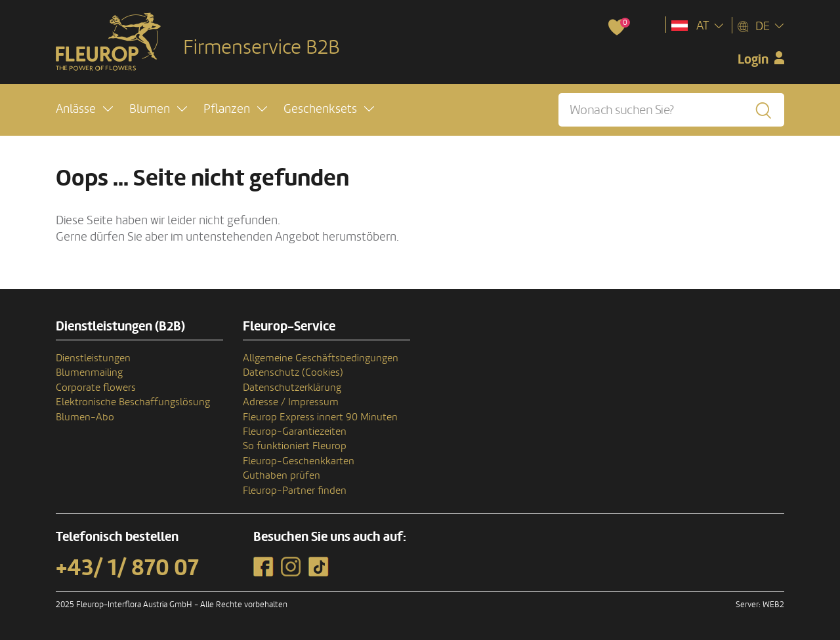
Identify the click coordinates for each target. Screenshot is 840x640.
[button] (84, 109)
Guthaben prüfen (282, 475)
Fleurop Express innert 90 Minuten (320, 417)
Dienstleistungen (93, 358)
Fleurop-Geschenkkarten (299, 461)
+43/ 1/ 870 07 (127, 568)
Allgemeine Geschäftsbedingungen (321, 358)
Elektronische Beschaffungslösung (133, 402)
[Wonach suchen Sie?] (671, 110)
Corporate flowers (96, 388)
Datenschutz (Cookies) (293, 372)
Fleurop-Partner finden (295, 490)
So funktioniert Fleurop (295, 446)
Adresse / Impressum (291, 402)
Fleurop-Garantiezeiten (295, 431)
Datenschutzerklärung (292, 388)
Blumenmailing (89, 372)
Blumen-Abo (85, 417)
